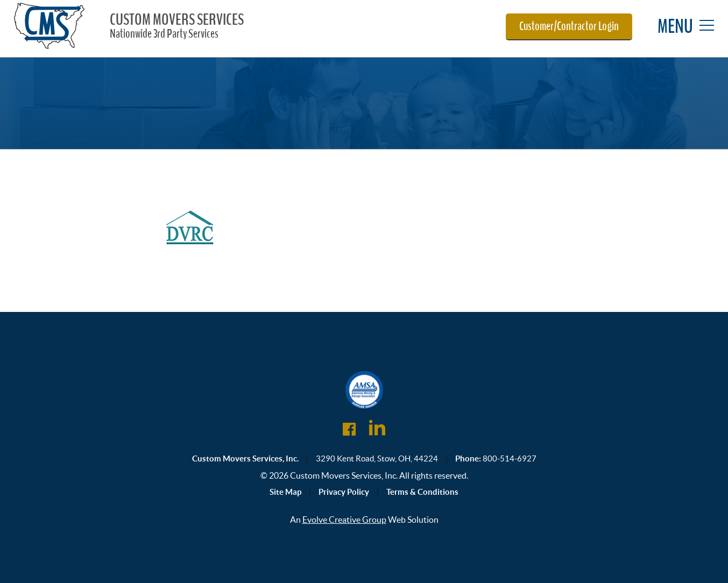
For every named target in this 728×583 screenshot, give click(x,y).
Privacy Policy (344, 492)
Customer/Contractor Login (569, 26)
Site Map (285, 492)
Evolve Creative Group (344, 520)
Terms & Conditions (422, 492)
